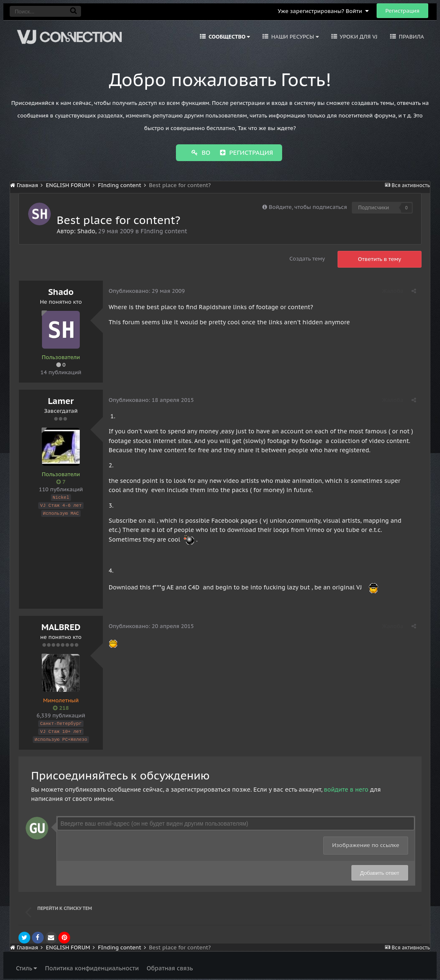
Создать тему (307, 258)
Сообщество (228, 37)
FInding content (164, 230)
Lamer (61, 400)
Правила (411, 37)
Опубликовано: (147, 290)
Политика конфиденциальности (92, 966)
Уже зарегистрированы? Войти (323, 11)
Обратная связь (170, 966)
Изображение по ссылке (366, 843)
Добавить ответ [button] (380, 871)
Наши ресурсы (294, 37)
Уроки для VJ (358, 37)
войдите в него (346, 787)
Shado (86, 230)
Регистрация (402, 11)
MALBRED (61, 626)
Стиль (26, 966)
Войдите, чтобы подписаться (308, 206)
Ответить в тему (380, 258)
